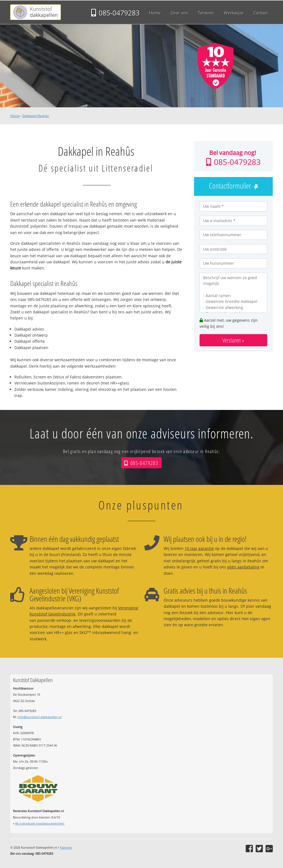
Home (15, 116)
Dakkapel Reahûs (36, 116)
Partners (66, 847)
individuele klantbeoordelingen (40, 823)
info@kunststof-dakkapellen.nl (40, 717)
